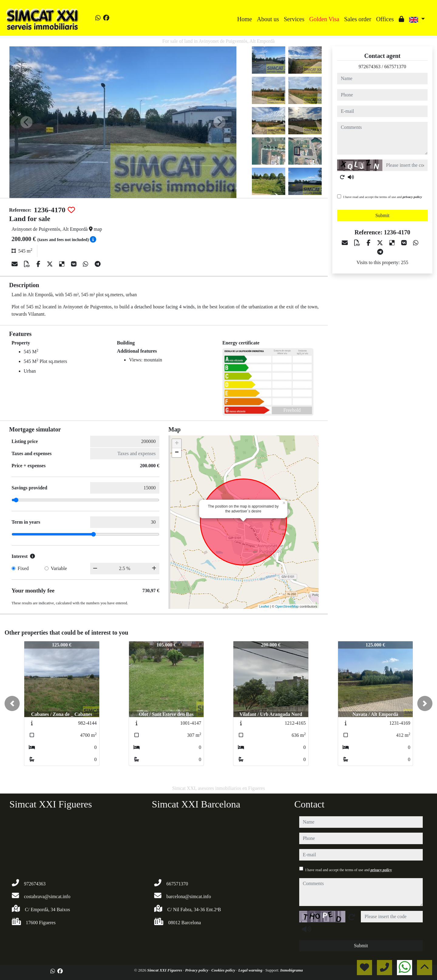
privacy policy (412, 197)
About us (268, 19)
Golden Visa (324, 19)
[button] (12, 703)
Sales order (358, 19)
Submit (382, 215)
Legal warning (251, 970)
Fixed (23, 568)
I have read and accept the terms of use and (383, 197)
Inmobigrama (291, 970)
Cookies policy (224, 970)
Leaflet (264, 606)
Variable (59, 568)
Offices (385, 19)
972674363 (370, 67)
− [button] (177, 453)
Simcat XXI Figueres (165, 970)
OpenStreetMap (287, 606)
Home (245, 19)
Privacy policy (197, 970)
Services (294, 19)
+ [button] (177, 444)
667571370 (395, 67)
